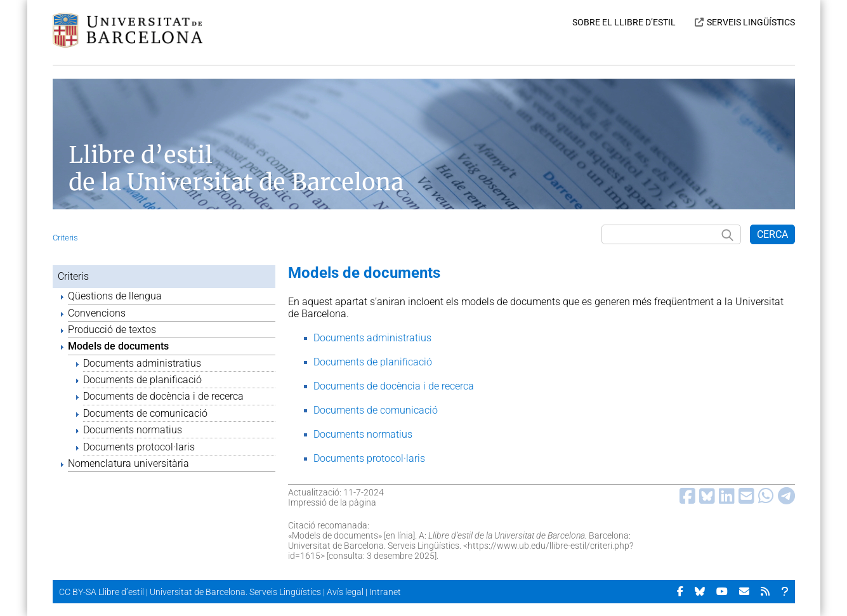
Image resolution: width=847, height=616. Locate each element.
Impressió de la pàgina (332, 502)
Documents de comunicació (145, 413)
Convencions (97, 313)
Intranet (385, 592)
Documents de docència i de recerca (163, 396)
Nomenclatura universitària (128, 463)
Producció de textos (112, 330)
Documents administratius (142, 363)
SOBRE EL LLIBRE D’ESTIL (624, 22)
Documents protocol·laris (139, 447)
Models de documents (118, 346)
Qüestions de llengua (115, 296)
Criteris (65, 238)
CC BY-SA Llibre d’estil (102, 592)
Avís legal (345, 592)
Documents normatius (133, 430)
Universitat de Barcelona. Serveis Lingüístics (235, 592)
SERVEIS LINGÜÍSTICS (751, 22)
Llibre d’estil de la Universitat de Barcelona (236, 169)
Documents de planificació (142, 380)
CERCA (772, 234)
